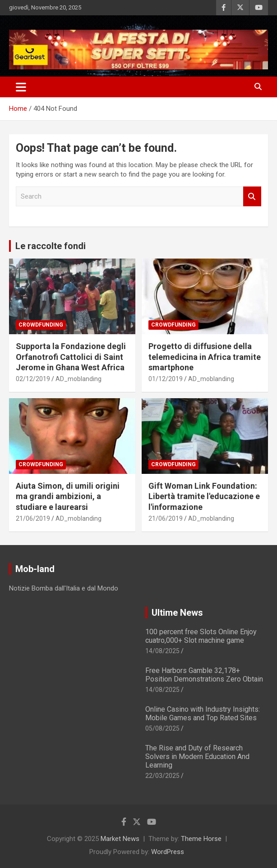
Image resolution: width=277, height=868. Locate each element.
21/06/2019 (33, 518)
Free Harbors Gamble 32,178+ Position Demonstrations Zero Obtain (204, 675)
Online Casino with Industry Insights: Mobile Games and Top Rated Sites (203, 713)
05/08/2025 (162, 728)
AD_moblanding (78, 379)
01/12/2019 (166, 379)
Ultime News (177, 613)
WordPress (168, 852)
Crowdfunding (41, 325)
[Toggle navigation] (21, 87)
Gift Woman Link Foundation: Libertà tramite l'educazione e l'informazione (204, 496)
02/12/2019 (33, 379)
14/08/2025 (162, 651)
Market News (120, 839)
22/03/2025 (162, 776)
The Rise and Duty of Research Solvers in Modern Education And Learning (197, 757)
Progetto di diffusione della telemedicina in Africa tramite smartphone (205, 357)
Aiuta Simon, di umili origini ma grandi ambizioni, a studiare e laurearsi (68, 496)
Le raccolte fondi (51, 246)
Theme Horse (201, 839)
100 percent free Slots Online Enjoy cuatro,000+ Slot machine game (201, 636)
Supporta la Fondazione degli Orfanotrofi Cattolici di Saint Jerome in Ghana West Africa (71, 357)
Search (252, 197)
